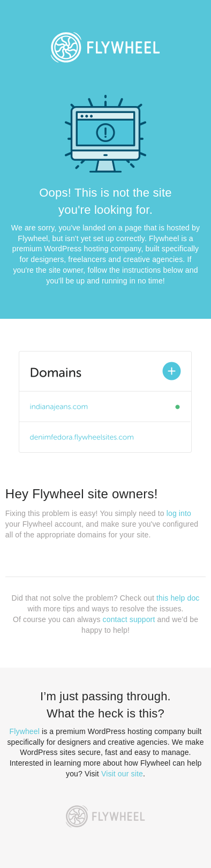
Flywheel (25, 731)
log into (179, 513)
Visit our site (122, 774)
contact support (129, 619)
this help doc (178, 598)
